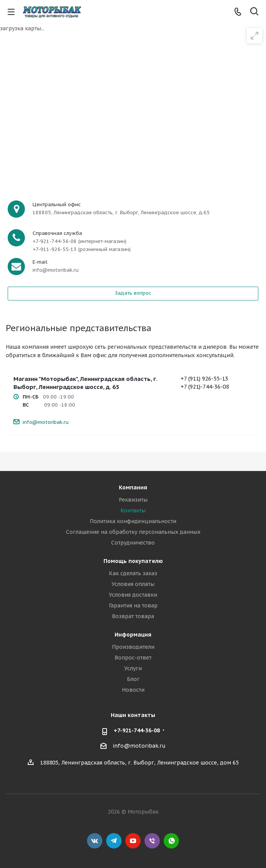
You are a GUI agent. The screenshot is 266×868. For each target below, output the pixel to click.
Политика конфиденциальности (133, 521)
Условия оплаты (133, 584)
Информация (133, 635)
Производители (133, 647)
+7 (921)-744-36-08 (205, 387)
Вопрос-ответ (133, 658)
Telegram (114, 841)
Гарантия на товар (133, 605)
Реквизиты (133, 500)
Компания (133, 487)
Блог (133, 679)
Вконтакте (95, 841)
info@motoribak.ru (46, 422)
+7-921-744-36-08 (137, 730)
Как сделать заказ (133, 573)
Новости (133, 690)
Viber (152, 841)
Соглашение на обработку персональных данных (133, 532)
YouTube (133, 841)
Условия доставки (133, 595)
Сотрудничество (133, 543)
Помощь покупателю (133, 561)
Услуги (133, 668)
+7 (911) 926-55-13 (204, 379)
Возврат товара (133, 616)
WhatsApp (171, 841)
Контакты (133, 510)
